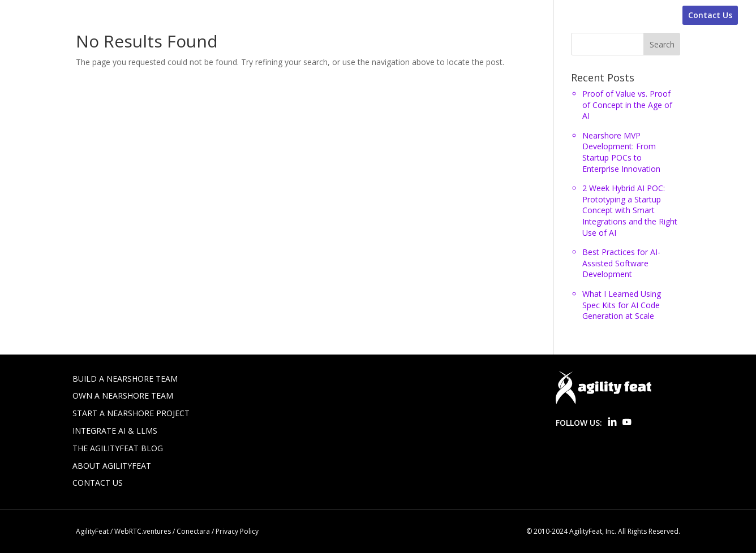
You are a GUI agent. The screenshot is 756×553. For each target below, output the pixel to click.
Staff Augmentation (180, 15)
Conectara (193, 531)
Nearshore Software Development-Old (311, 15)
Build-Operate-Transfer (449, 15)
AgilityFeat (92, 531)
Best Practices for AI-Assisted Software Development (621, 263)
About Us (638, 15)
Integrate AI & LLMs (115, 431)
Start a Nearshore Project (131, 413)
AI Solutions (534, 15)
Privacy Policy (237, 531)
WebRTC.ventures (143, 531)
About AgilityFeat (112, 466)
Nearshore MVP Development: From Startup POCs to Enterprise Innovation (621, 152)
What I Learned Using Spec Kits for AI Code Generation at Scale (622, 305)
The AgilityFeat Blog (118, 448)
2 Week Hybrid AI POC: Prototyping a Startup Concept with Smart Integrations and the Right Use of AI (630, 210)
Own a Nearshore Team (123, 396)
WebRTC (589, 15)
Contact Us (710, 15)
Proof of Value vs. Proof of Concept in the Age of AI (627, 105)
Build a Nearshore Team (125, 379)
